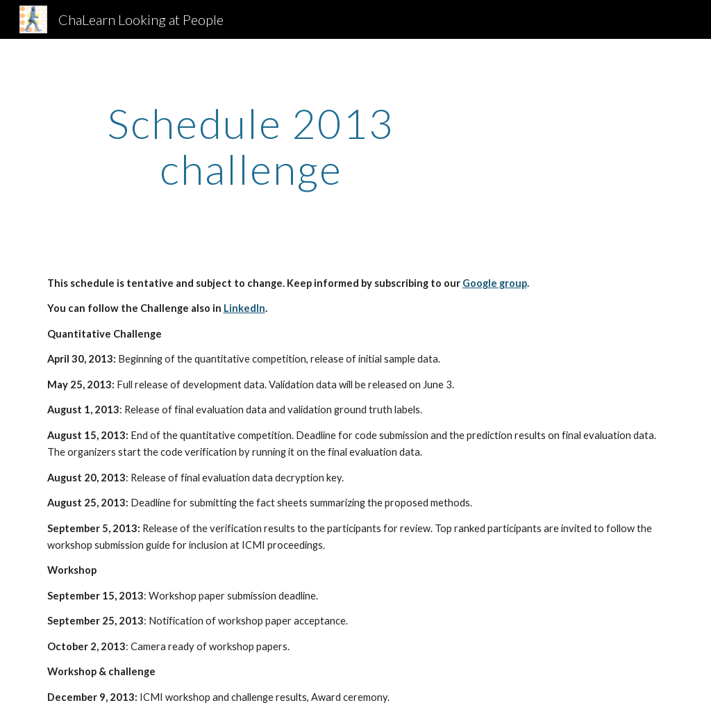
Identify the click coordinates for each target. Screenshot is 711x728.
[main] (251, 146)
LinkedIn (244, 308)
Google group (495, 283)
